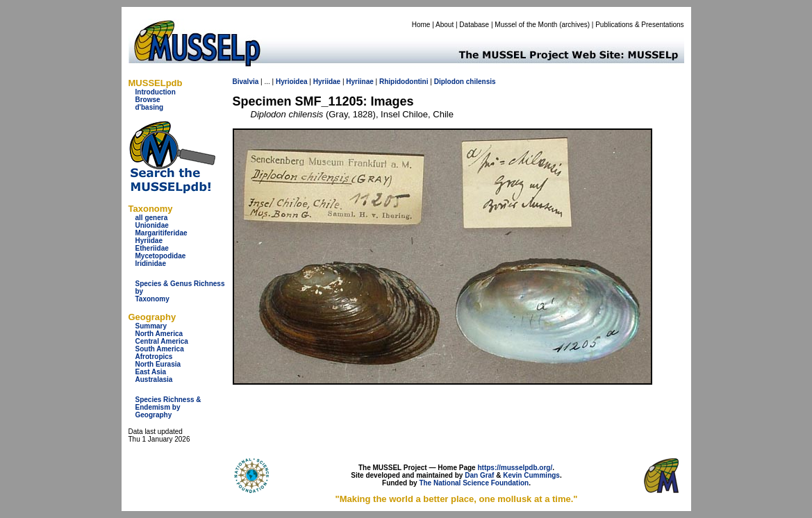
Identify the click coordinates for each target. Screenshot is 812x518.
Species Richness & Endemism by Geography (168, 407)
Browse (148, 100)
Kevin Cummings (531, 475)
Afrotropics (154, 357)
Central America (162, 341)
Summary (151, 326)
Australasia (154, 379)
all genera (152, 218)
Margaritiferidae (161, 233)
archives (574, 25)
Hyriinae (359, 82)
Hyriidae (149, 241)
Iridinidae (151, 264)
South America (160, 349)
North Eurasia (158, 364)
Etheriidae (152, 248)
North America (159, 334)
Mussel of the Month (526, 25)
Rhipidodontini (404, 82)
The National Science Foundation (474, 483)
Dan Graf (479, 475)
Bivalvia (246, 82)
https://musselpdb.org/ (515, 468)
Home (421, 25)
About (445, 25)
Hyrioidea (292, 82)
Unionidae (152, 225)
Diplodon (449, 82)
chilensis (481, 82)
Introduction (156, 92)
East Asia (151, 372)
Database (474, 25)
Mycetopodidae (161, 256)
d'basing (150, 107)
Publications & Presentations (639, 25)
